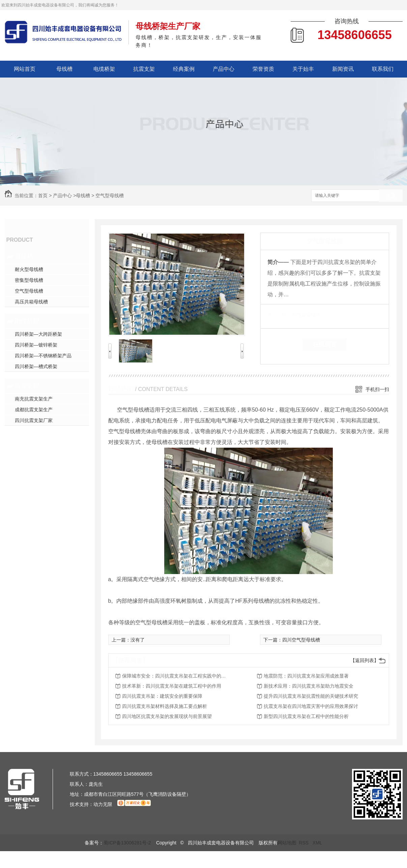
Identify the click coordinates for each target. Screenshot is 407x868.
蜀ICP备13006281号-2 (127, 843)
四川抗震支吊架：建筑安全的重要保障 (162, 696)
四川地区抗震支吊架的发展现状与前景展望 (167, 716)
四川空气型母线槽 (301, 640)
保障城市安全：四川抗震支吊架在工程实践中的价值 (176, 676)
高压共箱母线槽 (31, 302)
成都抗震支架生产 (34, 410)
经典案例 (184, 69)
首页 (43, 196)
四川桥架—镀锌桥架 (36, 345)
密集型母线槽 (29, 280)
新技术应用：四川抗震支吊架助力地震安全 (309, 686)
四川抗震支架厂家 (34, 420)
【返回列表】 (365, 660)
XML (317, 843)
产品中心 (224, 69)
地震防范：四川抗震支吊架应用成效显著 (306, 676)
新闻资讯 (343, 69)
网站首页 (25, 69)
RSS (304, 843)
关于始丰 (303, 69)
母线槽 (64, 69)
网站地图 (287, 843)
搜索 (391, 196)
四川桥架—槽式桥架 (36, 366)
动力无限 (103, 804)
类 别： (279, 315)
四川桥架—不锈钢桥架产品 (43, 356)
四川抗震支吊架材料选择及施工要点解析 (165, 706)
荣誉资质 (263, 69)
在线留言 (325, 345)
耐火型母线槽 (29, 269)
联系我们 (383, 69)
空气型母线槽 (110, 196)
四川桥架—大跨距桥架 (38, 334)
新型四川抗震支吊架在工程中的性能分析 (306, 716)
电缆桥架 (104, 69)
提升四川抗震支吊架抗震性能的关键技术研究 (311, 696)
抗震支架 (144, 69)
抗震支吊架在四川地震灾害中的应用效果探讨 (311, 706)
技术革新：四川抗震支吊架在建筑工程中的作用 (172, 686)
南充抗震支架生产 (34, 399)
